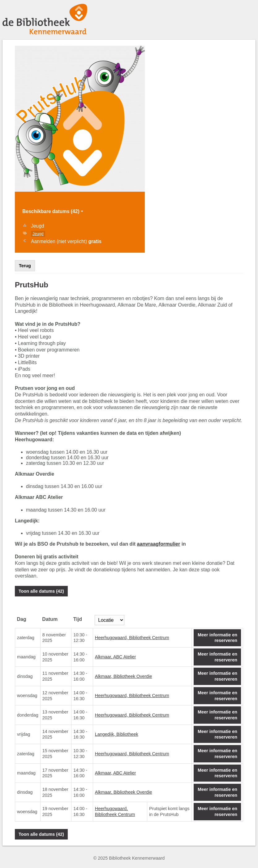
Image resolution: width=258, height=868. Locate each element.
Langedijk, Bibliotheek (117, 734)
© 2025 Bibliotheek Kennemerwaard (129, 858)
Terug (25, 266)
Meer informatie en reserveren (217, 638)
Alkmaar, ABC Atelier (116, 657)
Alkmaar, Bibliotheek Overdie (124, 676)
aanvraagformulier (159, 544)
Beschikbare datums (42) (53, 211)
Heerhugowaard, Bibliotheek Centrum (132, 638)
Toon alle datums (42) (41, 591)
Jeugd (38, 234)
